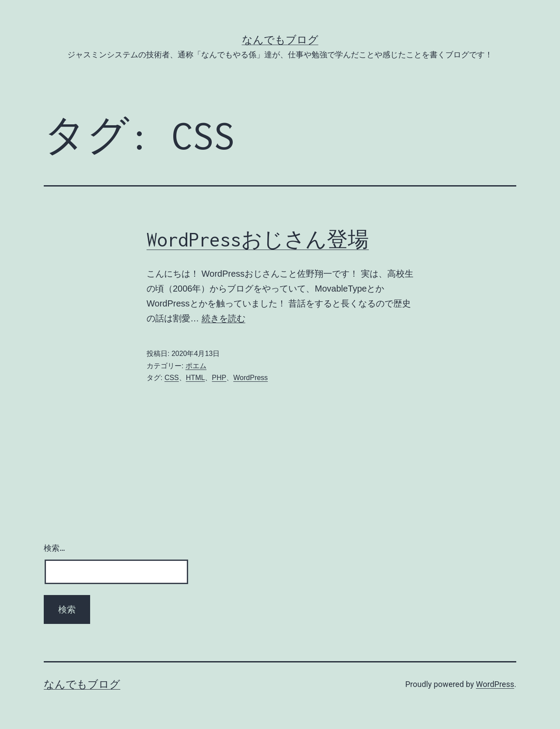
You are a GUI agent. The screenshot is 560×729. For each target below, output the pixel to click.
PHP (219, 378)
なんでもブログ (280, 40)
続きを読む (224, 318)
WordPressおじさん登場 (258, 239)
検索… (54, 548)
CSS (172, 378)
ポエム (196, 366)
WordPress (250, 378)
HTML (196, 378)
